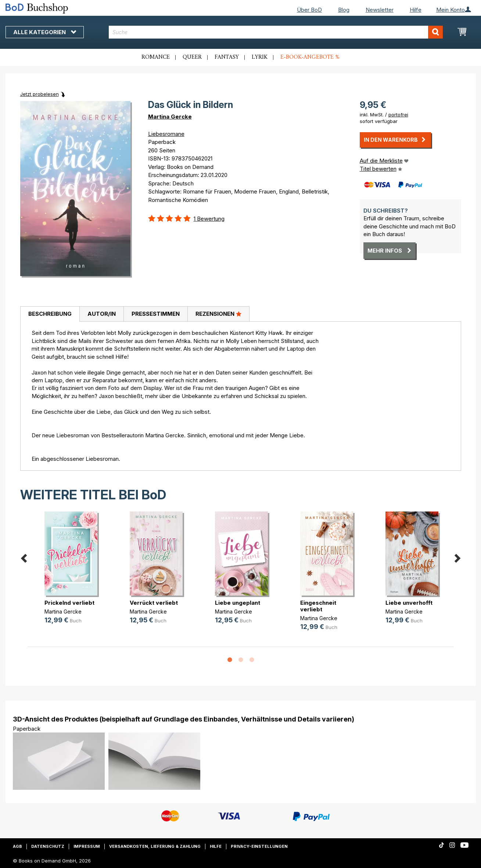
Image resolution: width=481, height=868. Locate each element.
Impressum (87, 846)
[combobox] (276, 32)
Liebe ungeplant (238, 603)
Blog (344, 10)
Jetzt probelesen (40, 94)
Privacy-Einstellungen (259, 846)
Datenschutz (48, 846)
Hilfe (416, 10)
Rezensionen (218, 314)
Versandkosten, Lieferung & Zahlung (155, 846)
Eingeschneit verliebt (318, 606)
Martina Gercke (170, 117)
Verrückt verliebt (154, 603)
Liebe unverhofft (409, 603)
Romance (156, 57)
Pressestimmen (156, 314)
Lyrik (260, 57)
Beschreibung (50, 314)
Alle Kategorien (45, 32)
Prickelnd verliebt (69, 603)
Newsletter (380, 10)
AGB (17, 846)
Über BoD (309, 10)
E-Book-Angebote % (310, 57)
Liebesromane (166, 134)
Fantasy (227, 57)
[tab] (50, 314)
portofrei (398, 115)
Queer (192, 57)
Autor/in (102, 314)
